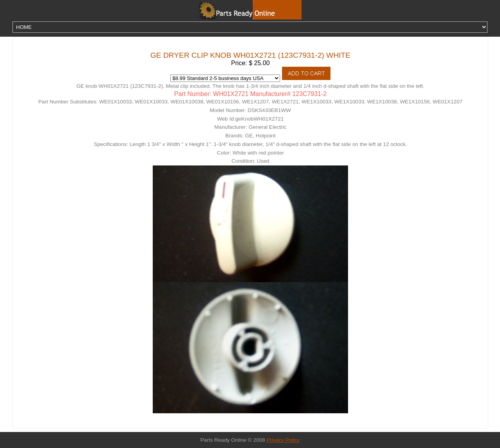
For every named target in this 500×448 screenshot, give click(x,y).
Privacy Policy (283, 440)
